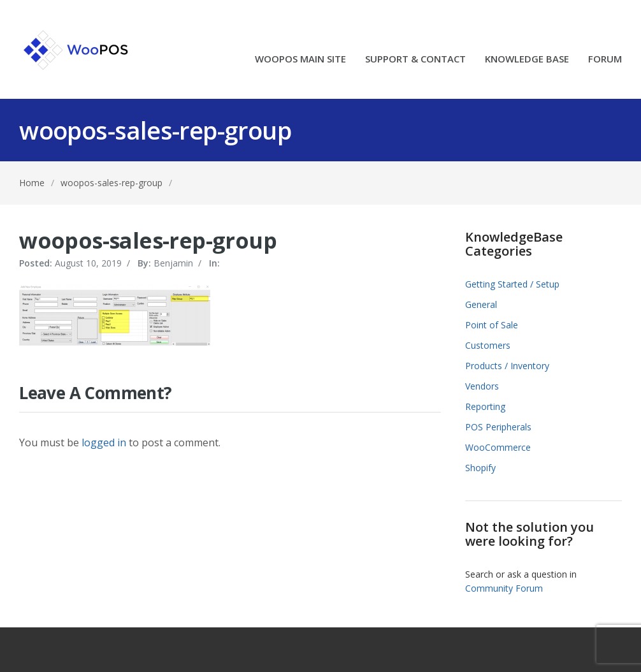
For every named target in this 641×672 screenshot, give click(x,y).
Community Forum (504, 588)
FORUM (605, 60)
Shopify (480, 468)
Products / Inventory (507, 366)
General (481, 304)
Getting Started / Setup (512, 284)
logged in (104, 442)
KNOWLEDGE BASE (527, 60)
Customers (488, 345)
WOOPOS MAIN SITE (300, 60)
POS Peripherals (498, 427)
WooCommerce (498, 447)
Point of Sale (492, 325)
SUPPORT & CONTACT (415, 60)
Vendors (482, 386)
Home (32, 183)
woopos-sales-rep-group (112, 183)
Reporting (485, 406)
